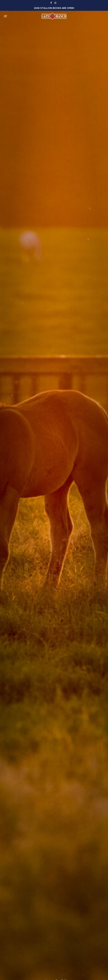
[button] (5, 16)
